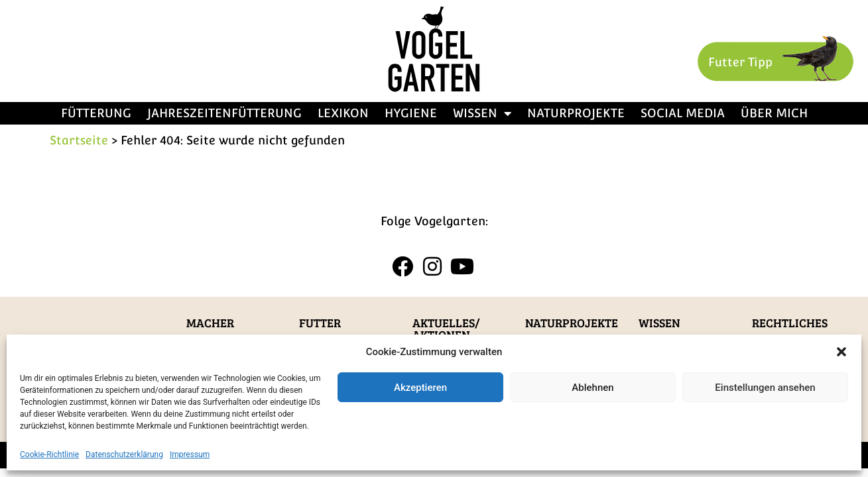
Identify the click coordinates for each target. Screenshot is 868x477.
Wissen (482, 113)
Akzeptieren (420, 388)
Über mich (774, 113)
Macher (210, 323)
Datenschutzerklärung (124, 454)
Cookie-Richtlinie (49, 454)
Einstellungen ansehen (765, 388)
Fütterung (96, 113)
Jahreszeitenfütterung (224, 113)
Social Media (683, 113)
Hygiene (411, 113)
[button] (841, 352)
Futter (320, 323)
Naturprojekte (576, 113)
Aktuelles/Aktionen (446, 329)
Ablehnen (592, 388)
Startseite (79, 140)
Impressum (190, 454)
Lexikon (343, 113)
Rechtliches (790, 323)
